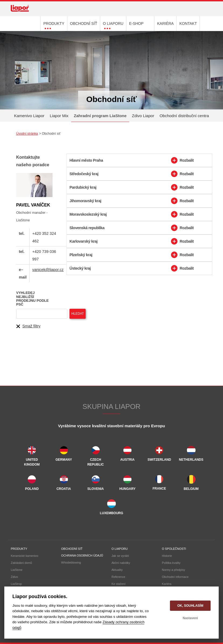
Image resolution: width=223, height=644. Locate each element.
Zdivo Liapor (143, 116)
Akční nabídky (121, 563)
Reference (118, 577)
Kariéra (167, 584)
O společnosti (174, 549)
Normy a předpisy (173, 570)
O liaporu (120, 549)
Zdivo (14, 577)
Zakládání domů (21, 563)
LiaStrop (16, 584)
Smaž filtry (28, 326)
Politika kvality (171, 563)
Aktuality (117, 570)
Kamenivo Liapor (29, 116)
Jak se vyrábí (120, 556)
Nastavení (190, 618)
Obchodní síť (72, 549)
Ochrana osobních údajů (82, 555)
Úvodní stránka (27, 134)
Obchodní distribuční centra (184, 116)
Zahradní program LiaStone (100, 116)
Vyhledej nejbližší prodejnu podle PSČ (32, 299)
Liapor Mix (59, 116)
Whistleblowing (71, 562)
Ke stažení (119, 584)
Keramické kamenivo (25, 556)
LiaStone (17, 570)
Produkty (19, 549)
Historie (167, 556)
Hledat (78, 314)
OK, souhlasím (190, 606)
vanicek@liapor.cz (48, 270)
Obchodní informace (175, 577)
